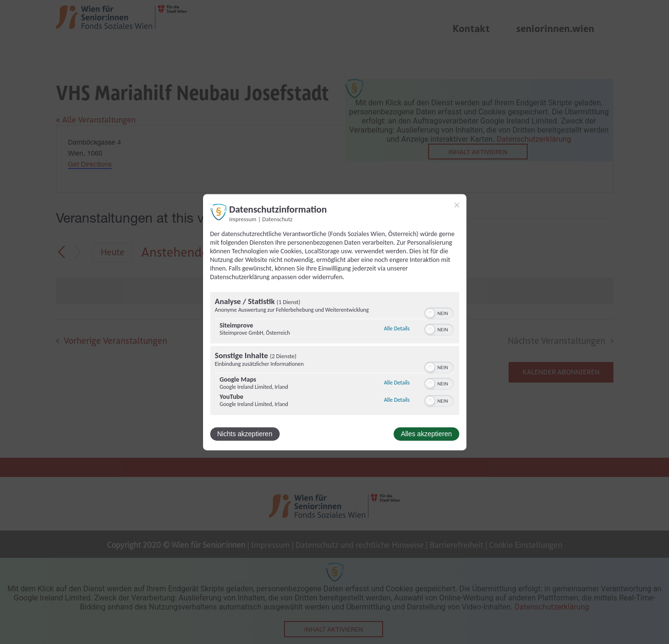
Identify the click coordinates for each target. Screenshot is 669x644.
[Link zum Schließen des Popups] (457, 205)
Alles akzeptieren (426, 434)
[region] (335, 354)
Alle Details (397, 329)
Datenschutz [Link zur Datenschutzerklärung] (278, 219)
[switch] (439, 312)
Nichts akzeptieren (245, 434)
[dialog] (335, 322)
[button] (430, 313)
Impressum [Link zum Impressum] (243, 219)
